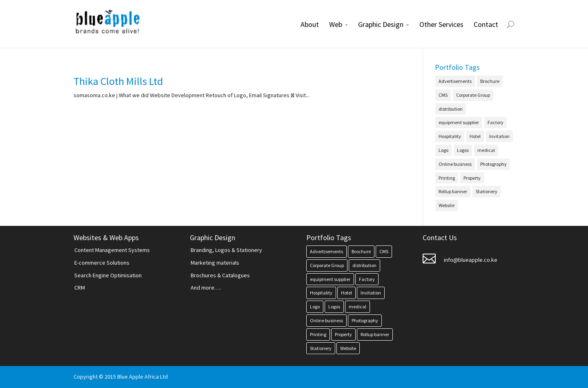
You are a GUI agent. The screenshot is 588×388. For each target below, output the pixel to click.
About (310, 24)
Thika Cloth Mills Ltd (118, 81)
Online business (455, 164)
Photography (493, 164)
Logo (443, 150)
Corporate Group (473, 95)
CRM (80, 288)
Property (472, 178)
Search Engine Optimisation (108, 275)
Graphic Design (381, 24)
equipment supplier (459, 122)
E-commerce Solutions (102, 263)
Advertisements (455, 81)
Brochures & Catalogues (220, 275)
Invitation (499, 136)
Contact (486, 24)
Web (336, 24)
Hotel (475, 136)
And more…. (206, 288)
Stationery (487, 191)
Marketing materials (215, 263)
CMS (443, 95)
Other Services (441, 24)
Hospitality (450, 136)
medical (486, 150)
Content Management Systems (112, 250)
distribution (451, 109)
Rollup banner (453, 191)
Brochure (490, 81)
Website (447, 205)
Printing (447, 178)
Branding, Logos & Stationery (226, 250)
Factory (496, 122)
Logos (463, 150)
